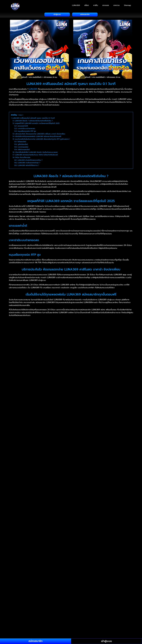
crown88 (41, 603)
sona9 (14, 534)
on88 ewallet (75, 595)
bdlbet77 (46, 510)
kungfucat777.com (33, 558)
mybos (82, 590)
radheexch (115, 531)
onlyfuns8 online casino (21, 598)
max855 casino (75, 566)
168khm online (65, 547)
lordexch (22, 534)
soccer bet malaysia (97, 507)
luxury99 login (95, 587)
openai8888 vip (40, 598)
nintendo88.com (117, 592)
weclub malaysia (93, 630)
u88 (78, 624)
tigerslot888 (124, 504)
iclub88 (104, 526)
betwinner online (45, 600)
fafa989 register (123, 534)
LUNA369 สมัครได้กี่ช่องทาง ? (32, 472)
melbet (22, 523)
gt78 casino (63, 608)
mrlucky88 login (85, 560)
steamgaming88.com (71, 616)
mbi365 (65, 568)
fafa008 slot (24, 582)
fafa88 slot (24, 579)
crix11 (125, 550)
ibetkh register (25, 611)
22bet (84, 531)
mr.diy (39, 574)
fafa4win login (66, 606)
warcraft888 (16, 630)
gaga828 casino (23, 608)
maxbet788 (79, 614)
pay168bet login (92, 598)
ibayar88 (50, 526)
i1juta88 (100, 523)
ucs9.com (91, 624)
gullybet (74, 520)
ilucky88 (26, 528)
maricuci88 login (39, 566)
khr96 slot (87, 611)
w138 (67, 627)
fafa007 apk (56, 582)
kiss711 (102, 550)
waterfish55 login (30, 630)
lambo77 (113, 611)
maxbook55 (89, 566)
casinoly (98, 552)
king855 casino (91, 504)
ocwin (41, 595)
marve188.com (54, 566)
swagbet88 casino (100, 619)
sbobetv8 (65, 534)
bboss (23, 510)
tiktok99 (123, 622)
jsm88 (35, 504)
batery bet (107, 552)
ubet (84, 624)
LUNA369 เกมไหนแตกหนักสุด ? (33, 466)
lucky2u (57, 616)
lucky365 (41, 560)
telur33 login (78, 622)
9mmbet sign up (61, 542)
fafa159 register (18, 606)
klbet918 (41, 555)
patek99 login (78, 598)
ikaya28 (119, 526)
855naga (15, 542)
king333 (84, 550)
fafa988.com (33, 536)
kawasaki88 (125, 547)
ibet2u (76, 526)
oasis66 (14, 595)
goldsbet (30, 523)
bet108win (15, 544)
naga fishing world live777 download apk (69, 584)
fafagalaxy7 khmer (82, 582)
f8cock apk (125, 603)
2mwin (94, 539)
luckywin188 (108, 560)
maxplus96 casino (118, 566)
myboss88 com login (96, 590)
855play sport (26, 542)
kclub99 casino (58, 550)
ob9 (73, 504)
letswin (80, 558)
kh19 (55, 611)
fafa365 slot (115, 576)
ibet (70, 526)
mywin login (60, 592)
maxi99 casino (91, 614)
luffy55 (118, 560)
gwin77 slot (103, 608)
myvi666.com (32, 592)
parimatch (28, 520)
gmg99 (35, 608)
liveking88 (100, 558)
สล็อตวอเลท (93, 536)
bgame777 (104, 499)
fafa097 (123, 582)
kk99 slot (15, 555)
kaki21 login (104, 547)
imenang (43, 528)
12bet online (28, 539)
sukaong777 (113, 616)
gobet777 (87, 608)
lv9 (124, 560)
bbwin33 (31, 510)
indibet (95, 520)
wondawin (113, 504)
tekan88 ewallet (52, 622)
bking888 (41, 507)
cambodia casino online (56, 536)
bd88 (38, 510)
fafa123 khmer (49, 579)
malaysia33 (100, 563)
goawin (97, 531)
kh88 (67, 611)
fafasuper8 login (113, 606)
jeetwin (14, 523)
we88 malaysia (60, 630)
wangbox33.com (103, 627)
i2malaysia (55, 504)
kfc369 (122, 536)
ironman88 (83, 528)
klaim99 (24, 555)
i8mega (32, 526)
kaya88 (31, 550)
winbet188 (21, 632)
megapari (91, 523)
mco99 (111, 568)
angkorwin (92, 542)
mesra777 (54, 571)
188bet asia (56, 539)
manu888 (26, 566)
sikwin (38, 523)
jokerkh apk (38, 611)
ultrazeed (114, 499)
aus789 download (73, 587)
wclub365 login (46, 630)
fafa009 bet (56, 576)
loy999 (91, 584)
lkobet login (47, 616)
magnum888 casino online (60, 563)
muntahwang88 (52, 590)
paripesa (106, 531)
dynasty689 (86, 603)
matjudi (64, 566)
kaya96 (39, 550)
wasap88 (105, 630)
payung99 (105, 598)
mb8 (46, 568)
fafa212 (106, 574)
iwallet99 (15, 531)
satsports (69, 531)
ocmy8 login (31, 595)
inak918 (52, 528)
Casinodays (79, 552)
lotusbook (49, 534)
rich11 (90, 531)
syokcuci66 (114, 619)
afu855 (14, 600)
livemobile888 (112, 558)
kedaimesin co (73, 550)
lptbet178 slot (30, 560)
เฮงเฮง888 (77, 499)
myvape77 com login (69, 590)
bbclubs (15, 510)
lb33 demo (89, 558)
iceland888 (94, 526)
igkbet (111, 526)
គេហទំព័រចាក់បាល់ (24, 502)
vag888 (14, 627)
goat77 (80, 504)
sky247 (103, 520)
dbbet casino (74, 603)
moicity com (106, 571)
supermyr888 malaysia (55, 619)
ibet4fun (84, 526)
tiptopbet (15, 624)
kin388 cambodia (101, 611)
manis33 (127, 563)
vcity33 (22, 627)
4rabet (45, 520)
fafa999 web (36, 576)
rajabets (126, 520)
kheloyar (60, 523)
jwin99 (89, 547)
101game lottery (50, 552)
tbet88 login (34, 622)
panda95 (67, 598)
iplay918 (73, 528)
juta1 (14, 547)
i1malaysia (108, 523)
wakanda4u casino (86, 627)
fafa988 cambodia (19, 536)
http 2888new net (82, 539)
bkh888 (103, 600)
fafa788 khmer (80, 606)
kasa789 (48, 611)
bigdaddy (52, 531)
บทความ (116, 5)
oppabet (38, 552)
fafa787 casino (104, 579)
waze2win (103, 504)
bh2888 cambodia (107, 614)
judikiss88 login (59, 544)
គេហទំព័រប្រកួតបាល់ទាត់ (40, 502)
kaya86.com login (19, 550)
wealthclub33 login (76, 630)
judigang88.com (28, 544)
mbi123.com (75, 568)
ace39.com (28, 584)
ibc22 (65, 526)
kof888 (72, 555)
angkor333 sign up (78, 542)
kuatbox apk (82, 555)
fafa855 (76, 574)
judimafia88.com (74, 544)
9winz (77, 531)
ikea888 (127, 526)
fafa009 (46, 576)
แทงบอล (106, 5)
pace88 (20, 504)
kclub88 (47, 550)
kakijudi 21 (115, 547)
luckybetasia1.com (54, 560)
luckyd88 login (70, 560)
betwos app (78, 600)
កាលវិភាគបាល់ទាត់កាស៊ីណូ (29, 587)
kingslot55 (93, 550)
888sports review (19, 552)
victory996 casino (34, 627)
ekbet (82, 523)
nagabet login (73, 592)
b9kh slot (122, 542)
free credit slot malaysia (67, 507)
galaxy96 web (75, 608)
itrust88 (126, 528)
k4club (28, 504)
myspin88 (21, 592)
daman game (17, 520)
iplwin (81, 520)
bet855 (14, 499)
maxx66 (30, 568)
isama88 (93, 528)
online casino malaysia (112, 502)
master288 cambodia (63, 614)
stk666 (84, 616)
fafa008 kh (35, 582)
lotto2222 (22, 590)
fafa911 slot (100, 606)
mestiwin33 (65, 571)
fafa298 (14, 582)
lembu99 (72, 558)
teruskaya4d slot (92, 622)
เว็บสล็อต (78, 502)
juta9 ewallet (23, 547)
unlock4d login (103, 624)
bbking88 (126, 507)
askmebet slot (104, 542)
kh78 (38, 616)
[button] (71, 460)
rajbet (52, 523)
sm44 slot (45, 571)
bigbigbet (89, 600)
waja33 (74, 627)
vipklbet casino (57, 627)
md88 (118, 568)
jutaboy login (79, 547)
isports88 (117, 528)
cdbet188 (32, 603)
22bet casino (68, 539)
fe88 (95, 608)
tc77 (42, 622)
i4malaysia (66, 504)
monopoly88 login (120, 571)
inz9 (67, 528)
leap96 (121, 611)
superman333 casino (35, 619)
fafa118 (121, 574)
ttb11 (47, 624)
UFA (35, 499)
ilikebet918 (17, 528)
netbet (40, 534)
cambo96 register (19, 603)
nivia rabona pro (113, 550)
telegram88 (66, 622)
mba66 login (55, 568)
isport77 (108, 528)
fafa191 (46, 574)
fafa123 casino (62, 579)
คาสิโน (96, 5)
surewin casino (84, 619)
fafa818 (91, 606)
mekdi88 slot (33, 571)
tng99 (23, 624)
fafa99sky (46, 582)
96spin (105, 587)
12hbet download (42, 539)
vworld (14, 507)
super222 (21, 619)
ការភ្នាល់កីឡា (126, 584)
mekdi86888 (21, 571)
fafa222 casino (108, 534)
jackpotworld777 (27, 531)
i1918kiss (41, 526)
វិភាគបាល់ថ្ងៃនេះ (101, 584)
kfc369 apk (16, 539)
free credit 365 (114, 507)
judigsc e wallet (44, 544)
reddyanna (31, 534)
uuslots (126, 502)
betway (68, 523)
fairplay (65, 520)
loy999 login (16, 584)
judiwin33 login (96, 544)
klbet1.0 (32, 555)
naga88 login (58, 587)
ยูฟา (30, 499)
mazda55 (39, 568)
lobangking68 (17, 560)
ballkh (21, 600)
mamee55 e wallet (114, 563)
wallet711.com (33, 632)
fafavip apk (113, 582)
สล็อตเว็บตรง (43, 499)
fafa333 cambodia (78, 576)
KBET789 (23, 499)
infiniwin (60, 528)
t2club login (22, 622)
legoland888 (61, 558)
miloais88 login (93, 571)
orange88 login (55, 598)
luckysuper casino (29, 614)
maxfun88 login (102, 566)
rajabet (61, 531)
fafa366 (40, 606)
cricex (76, 523)
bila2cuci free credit (27, 507)
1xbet (52, 520)
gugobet (117, 520)
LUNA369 (76, 5)
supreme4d (71, 619)
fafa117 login (86, 574)
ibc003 (58, 526)
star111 (124, 531)
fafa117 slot (97, 574)
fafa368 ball (16, 576)
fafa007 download (99, 582)
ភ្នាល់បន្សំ (15, 587)
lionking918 (116, 627)
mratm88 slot (29, 574)
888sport (37, 542)
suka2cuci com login (97, 616)
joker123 (84, 536)
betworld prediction (63, 600)
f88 (117, 603)
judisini (85, 544)
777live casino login (107, 539)
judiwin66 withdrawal (113, 544)
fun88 (58, 520)
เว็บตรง (98, 502)
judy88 (127, 544)
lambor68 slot (48, 558)
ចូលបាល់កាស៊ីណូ (114, 584)
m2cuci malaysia (25, 563)
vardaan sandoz (65, 552)
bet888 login (31, 600)
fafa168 (90, 576)
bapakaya (83, 507)
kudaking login (17, 558)
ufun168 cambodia (42, 584)
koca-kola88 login (60, 555)
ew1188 (111, 603)
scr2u (124, 523)
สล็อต (87, 5)
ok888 (22, 595)
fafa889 (26, 576)
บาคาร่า (110, 512)
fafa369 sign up (52, 606)
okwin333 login (61, 595)
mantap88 (16, 566)
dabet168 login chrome (56, 603)
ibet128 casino (115, 608)
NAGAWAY (66, 499)
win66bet (114, 630)
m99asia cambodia (36, 590)
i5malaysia (23, 526)
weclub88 (51, 507)
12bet (110, 520)
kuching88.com (122, 555)
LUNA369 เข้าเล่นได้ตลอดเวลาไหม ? (35, 460)
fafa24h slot (31, 606)
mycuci (117, 590)
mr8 (20, 574)
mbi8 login (86, 568)
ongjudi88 (125, 595)
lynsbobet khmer (93, 534)
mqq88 (14, 574)
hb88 (84, 587)
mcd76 (95, 568)
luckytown (97, 560)
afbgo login (115, 587)
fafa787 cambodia (119, 579)
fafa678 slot (92, 579)
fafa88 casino (36, 579)
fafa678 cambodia (77, 579)
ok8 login (49, 595)
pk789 (96, 499)
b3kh (114, 542)
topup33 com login (36, 624)
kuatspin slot (109, 555)
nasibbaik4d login (88, 592)
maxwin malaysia (18, 568)
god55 (42, 608)
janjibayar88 (41, 531)
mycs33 (109, 590)
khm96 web (76, 611)
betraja (124, 552)
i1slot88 (14, 526)
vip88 (46, 627)
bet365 (117, 552)
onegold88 (87, 595)
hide (20, 116)
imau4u (35, 528)
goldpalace (51, 608)
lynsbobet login (78, 534)
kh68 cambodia (28, 616)
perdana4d (116, 598)
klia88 (48, 555)
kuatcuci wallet (95, 555)
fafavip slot (68, 582)
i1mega (117, 523)
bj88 (97, 600)
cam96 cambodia (115, 600)
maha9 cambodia (45, 614)
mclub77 (103, 568)
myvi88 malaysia (46, 592)
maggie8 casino (40, 563)
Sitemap (127, 5)
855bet (120, 539)
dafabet (37, 520)
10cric (88, 520)
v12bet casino (117, 624)
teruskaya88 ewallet (109, 622)
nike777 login (103, 592)
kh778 (61, 611)
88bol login (48, 542)
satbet (45, 523)
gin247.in (89, 552)
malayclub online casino (83, 563)
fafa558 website (102, 576)
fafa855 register (64, 574)
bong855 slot (45, 587)
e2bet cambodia (99, 603)
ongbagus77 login (111, 595)
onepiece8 (97, 595)
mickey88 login (78, 571)
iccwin (30, 552)
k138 (95, 547)
